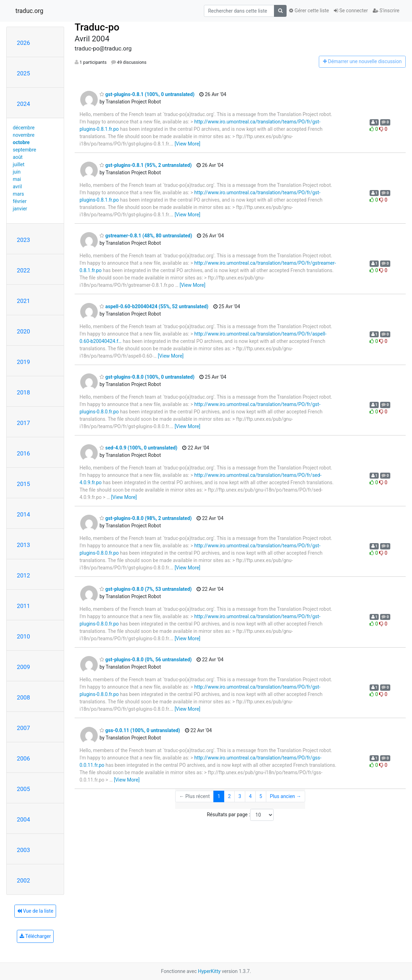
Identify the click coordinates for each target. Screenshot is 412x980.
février (20, 201)
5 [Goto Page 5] (261, 796)
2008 (23, 697)
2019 (23, 362)
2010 (23, 636)
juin (17, 172)
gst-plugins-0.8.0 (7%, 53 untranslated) (146, 589)
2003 (23, 850)
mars (19, 194)
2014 (23, 514)
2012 (23, 575)
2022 (23, 270)
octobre (21, 142)
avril (18, 187)
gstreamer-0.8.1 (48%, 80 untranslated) (146, 236)
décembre (24, 128)
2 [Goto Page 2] (229, 796)
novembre (24, 135)
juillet (19, 164)
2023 (23, 240)
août (18, 157)
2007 (23, 728)
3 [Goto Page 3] (240, 796)
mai (17, 179)
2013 (23, 545)
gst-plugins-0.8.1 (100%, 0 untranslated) (147, 94)
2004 (23, 819)
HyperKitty (209, 971)
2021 (23, 301)
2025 (23, 73)
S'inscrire (386, 11)
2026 (23, 43)
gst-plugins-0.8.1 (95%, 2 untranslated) (146, 165)
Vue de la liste (35, 911)
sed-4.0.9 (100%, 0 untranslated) (138, 448)
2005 (23, 789)
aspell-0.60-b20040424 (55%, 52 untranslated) (154, 306)
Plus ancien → (285, 796)
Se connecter (351, 11)
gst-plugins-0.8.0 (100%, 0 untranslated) (147, 377)
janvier (20, 209)
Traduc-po (97, 27)
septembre (25, 150)
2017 (23, 423)
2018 (23, 392)
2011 (23, 606)
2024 (23, 104)
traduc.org (29, 11)
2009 (23, 667)
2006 (23, 758)
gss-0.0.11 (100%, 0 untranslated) (140, 730)
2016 (23, 453)
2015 (23, 484)
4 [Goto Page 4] (250, 796)
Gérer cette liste (309, 11)
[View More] (187, 144)
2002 (23, 880)
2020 (23, 331)
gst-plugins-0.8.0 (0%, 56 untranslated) (146, 660)
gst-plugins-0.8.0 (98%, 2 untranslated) (146, 518)
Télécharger (35, 936)
